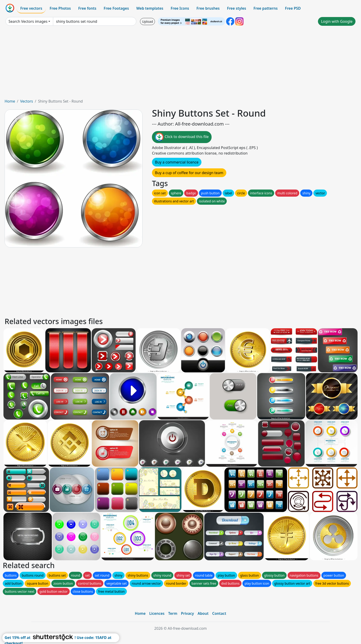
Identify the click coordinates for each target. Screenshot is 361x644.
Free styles (237, 8)
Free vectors (31, 8)
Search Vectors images (28, 21)
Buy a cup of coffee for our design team (189, 173)
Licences (157, 613)
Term (173, 613)
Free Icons (180, 8)
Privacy (187, 613)
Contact (219, 613)
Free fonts (87, 8)
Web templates (150, 8)
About (203, 613)
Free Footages (116, 8)
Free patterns (266, 8)
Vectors (26, 101)
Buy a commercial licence (177, 162)
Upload (147, 22)
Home (10, 101)
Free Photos (60, 8)
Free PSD (293, 8)
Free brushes (208, 8)
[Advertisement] (180, 64)
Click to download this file (182, 137)
